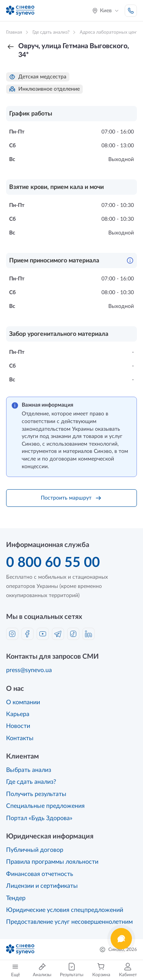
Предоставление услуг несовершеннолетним (69, 922)
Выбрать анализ (29, 770)
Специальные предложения (45, 806)
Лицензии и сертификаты (42, 886)
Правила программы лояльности (52, 862)
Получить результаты (36, 794)
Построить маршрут (71, 498)
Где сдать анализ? (31, 782)
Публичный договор (35, 850)
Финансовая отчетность (40, 874)
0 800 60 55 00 (53, 563)
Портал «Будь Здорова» (39, 818)
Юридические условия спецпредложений (65, 910)
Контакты (20, 738)
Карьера (18, 714)
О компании (23, 702)
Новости (18, 726)
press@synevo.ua (29, 670)
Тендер (16, 898)
